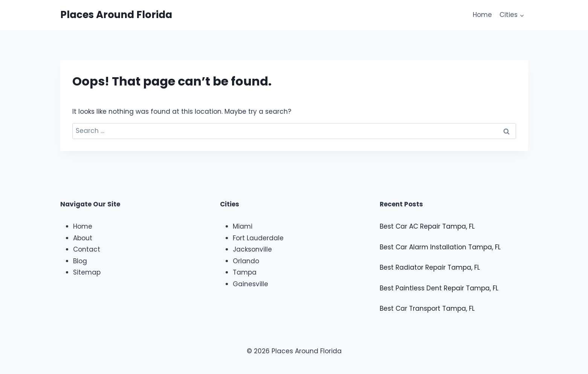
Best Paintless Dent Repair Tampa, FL (439, 288)
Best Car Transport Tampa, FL (427, 308)
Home (482, 15)
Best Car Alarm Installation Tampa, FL (440, 247)
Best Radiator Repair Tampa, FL (430, 267)
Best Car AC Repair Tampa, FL (427, 226)
